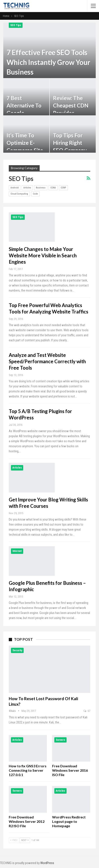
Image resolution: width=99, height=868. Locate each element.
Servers (60, 740)
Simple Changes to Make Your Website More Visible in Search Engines (43, 255)
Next (25, 840)
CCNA (53, 188)
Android (15, 188)
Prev (14, 840)
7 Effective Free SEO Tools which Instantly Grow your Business (48, 62)
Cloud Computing (19, 194)
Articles (27, 188)
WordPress (47, 863)
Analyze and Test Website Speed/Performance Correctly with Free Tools (47, 361)
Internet (17, 551)
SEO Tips (16, 25)
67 (87, 711)
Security (17, 650)
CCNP (63, 188)
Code (35, 194)
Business (41, 188)
